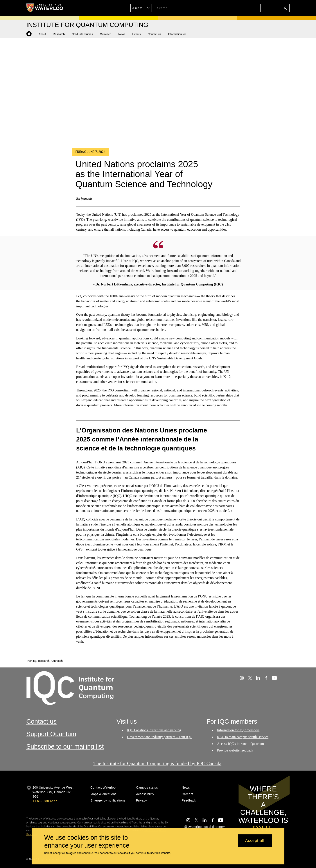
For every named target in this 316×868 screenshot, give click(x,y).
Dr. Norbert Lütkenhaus (113, 284)
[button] (254, 8)
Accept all (255, 841)
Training (31, 661)
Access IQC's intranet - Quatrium (241, 744)
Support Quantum (51, 734)
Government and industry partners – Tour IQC (160, 737)
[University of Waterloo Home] (45, 8)
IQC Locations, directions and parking (154, 730)
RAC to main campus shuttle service (243, 737)
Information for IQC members (238, 730)
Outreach (57, 661)
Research (44, 661)
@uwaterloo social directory (205, 827)
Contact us (41, 721)
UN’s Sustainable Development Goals (175, 358)
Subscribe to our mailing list (65, 746)
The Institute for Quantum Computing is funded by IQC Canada (157, 763)
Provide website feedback (235, 751)
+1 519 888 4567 (45, 801)
